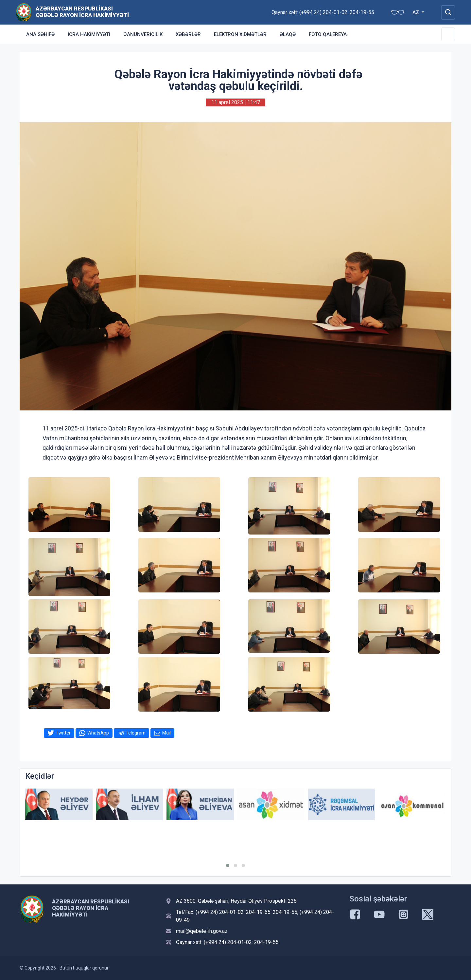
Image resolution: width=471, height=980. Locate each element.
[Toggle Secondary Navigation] (448, 34)
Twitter (63, 733)
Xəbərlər (188, 34)
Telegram (136, 733)
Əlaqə (288, 34)
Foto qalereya (328, 34)
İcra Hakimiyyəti (89, 34)
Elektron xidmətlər (240, 34)
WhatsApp (98, 733)
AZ (416, 12)
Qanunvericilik (143, 34)
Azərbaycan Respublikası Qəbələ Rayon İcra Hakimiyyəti (82, 12)
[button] (228, 865)
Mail (166, 733)
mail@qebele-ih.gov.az (202, 931)
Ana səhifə (40, 34)
